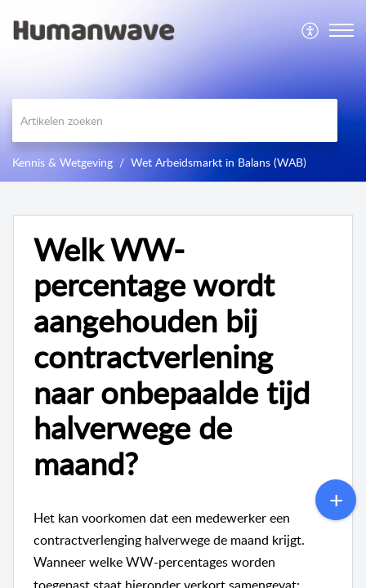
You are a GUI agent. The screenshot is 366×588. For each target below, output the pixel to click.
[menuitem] (311, 30)
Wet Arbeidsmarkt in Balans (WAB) (219, 162)
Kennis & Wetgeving (62, 162)
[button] (311, 30)
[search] (175, 120)
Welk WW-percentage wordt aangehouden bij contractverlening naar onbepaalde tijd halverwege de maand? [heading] (172, 357)
